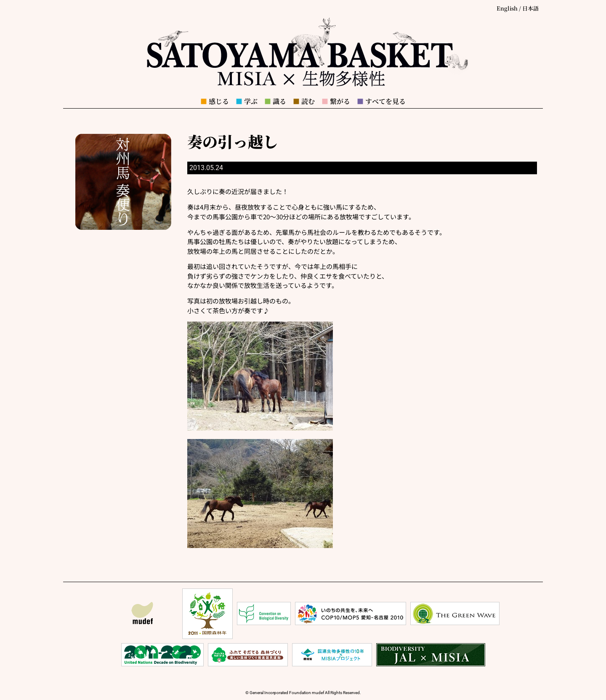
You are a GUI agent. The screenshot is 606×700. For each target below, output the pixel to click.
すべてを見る (381, 101)
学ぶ (247, 101)
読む (304, 101)
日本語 (530, 8)
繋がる (336, 101)
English (507, 8)
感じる (215, 101)
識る (275, 101)
